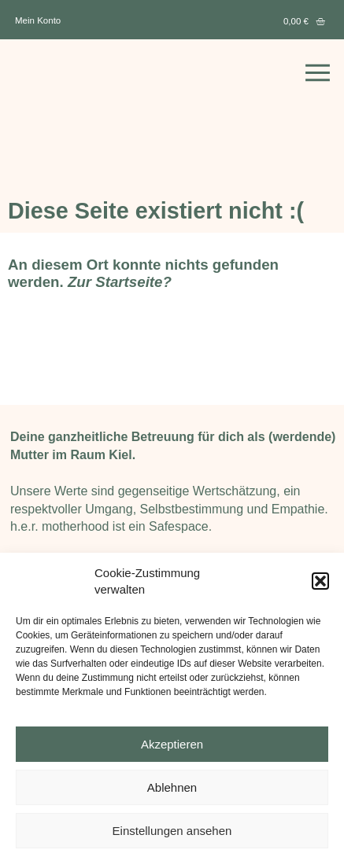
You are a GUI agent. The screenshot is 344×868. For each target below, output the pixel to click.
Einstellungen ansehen (172, 831)
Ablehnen (172, 787)
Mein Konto (38, 20)
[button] (320, 580)
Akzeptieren (172, 744)
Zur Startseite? (120, 282)
